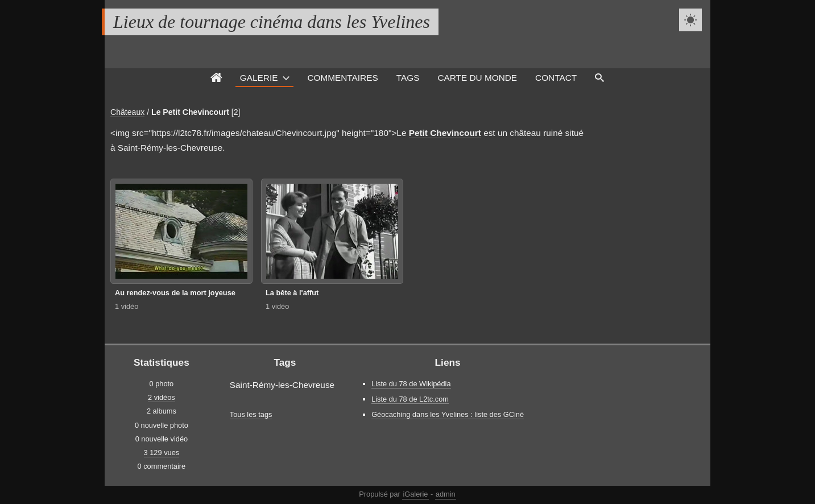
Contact (556, 78)
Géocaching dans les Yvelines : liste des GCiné (448, 414)
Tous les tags (251, 414)
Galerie (259, 78)
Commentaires (342, 78)
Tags (408, 78)
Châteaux (127, 112)
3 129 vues (162, 453)
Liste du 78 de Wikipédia (411, 384)
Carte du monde (477, 78)
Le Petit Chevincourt (190, 112)
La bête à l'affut (292, 293)
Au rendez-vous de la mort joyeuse (175, 293)
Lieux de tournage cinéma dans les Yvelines (272, 22)
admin (446, 494)
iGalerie (415, 494)
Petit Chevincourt (445, 133)
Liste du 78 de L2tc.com (410, 399)
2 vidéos (162, 397)
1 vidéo (127, 306)
